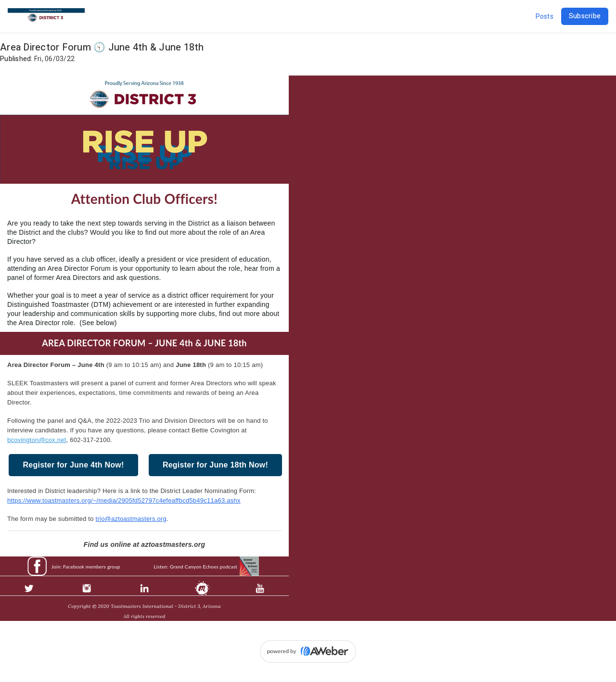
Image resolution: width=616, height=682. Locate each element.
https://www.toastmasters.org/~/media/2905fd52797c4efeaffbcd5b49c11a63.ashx (124, 500)
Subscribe (585, 16)
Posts (545, 17)
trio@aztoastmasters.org (131, 519)
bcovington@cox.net (37, 440)
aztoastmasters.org (173, 544)
